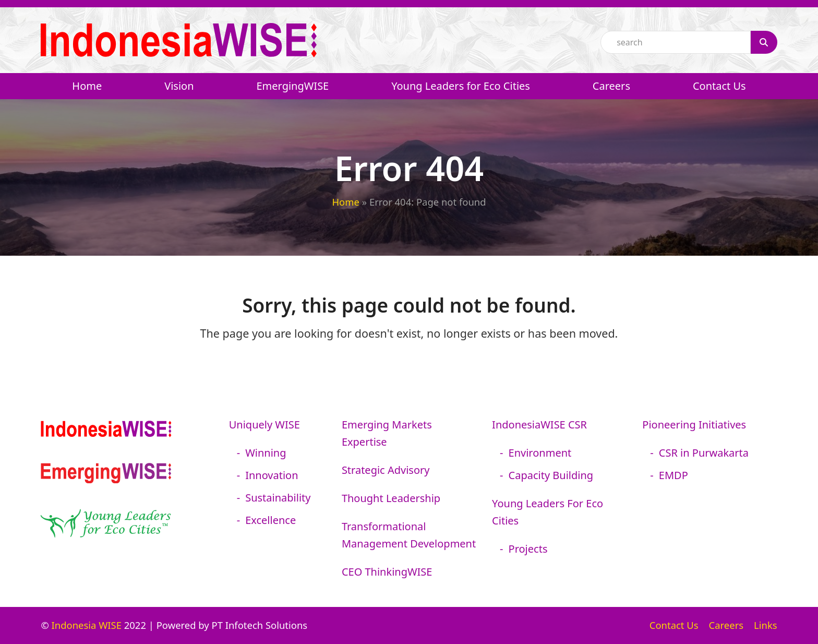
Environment (540, 453)
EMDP (673, 475)
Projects (528, 549)
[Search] (764, 42)
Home (345, 202)
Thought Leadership (391, 498)
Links (766, 625)
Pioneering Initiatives (694, 425)
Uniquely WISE (264, 425)
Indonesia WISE (87, 625)
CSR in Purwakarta (704, 453)
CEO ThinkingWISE (387, 572)
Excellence (270, 520)
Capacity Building (551, 475)
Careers (726, 625)
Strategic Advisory (386, 470)
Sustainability (278, 498)
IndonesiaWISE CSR (539, 425)
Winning (266, 453)
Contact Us (674, 625)
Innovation (272, 475)
